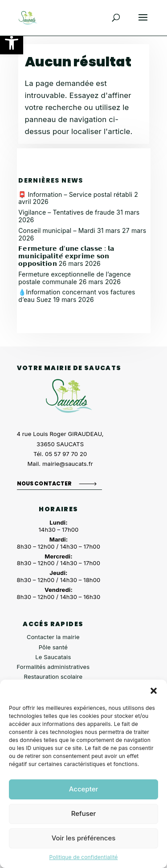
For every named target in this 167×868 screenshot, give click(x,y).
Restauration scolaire (53, 676)
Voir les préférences (84, 838)
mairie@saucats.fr (68, 464)
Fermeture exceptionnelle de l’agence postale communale (75, 278)
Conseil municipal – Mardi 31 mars (69, 230)
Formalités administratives (53, 667)
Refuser (84, 813)
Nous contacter (45, 483)
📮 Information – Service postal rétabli (75, 194)
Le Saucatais (53, 657)
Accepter (84, 789)
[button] (12, 43)
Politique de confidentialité (83, 857)
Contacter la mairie (53, 637)
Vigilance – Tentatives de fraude (66, 212)
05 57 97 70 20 (66, 454)
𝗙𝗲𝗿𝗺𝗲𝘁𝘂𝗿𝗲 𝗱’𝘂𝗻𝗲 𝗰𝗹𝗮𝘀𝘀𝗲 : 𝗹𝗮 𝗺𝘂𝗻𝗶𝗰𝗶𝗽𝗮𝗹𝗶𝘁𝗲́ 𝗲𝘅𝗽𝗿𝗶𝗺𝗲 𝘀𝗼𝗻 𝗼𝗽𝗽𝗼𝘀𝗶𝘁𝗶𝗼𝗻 (66, 256)
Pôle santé (53, 647)
